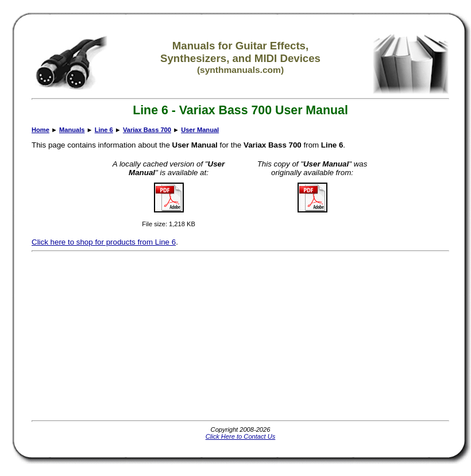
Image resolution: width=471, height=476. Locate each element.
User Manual (200, 130)
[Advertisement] (236, 336)
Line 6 (104, 130)
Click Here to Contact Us (241, 436)
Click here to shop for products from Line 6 (104, 242)
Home (40, 130)
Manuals (72, 130)
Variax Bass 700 (147, 130)
